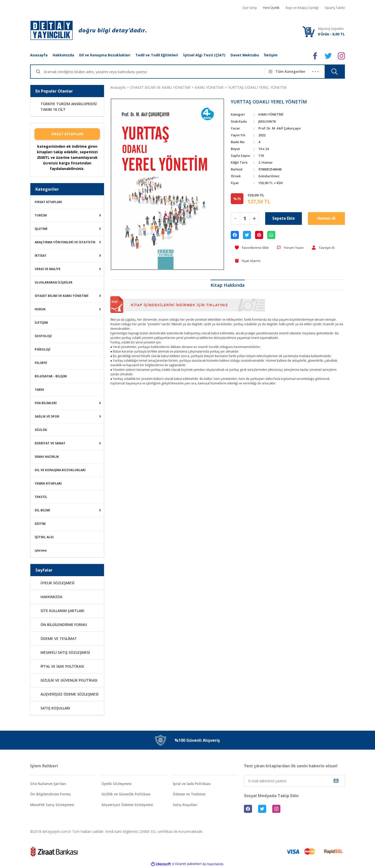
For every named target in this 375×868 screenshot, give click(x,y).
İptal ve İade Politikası (192, 784)
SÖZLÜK (41, 430)
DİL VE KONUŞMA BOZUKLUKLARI (60, 470)
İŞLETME (41, 229)
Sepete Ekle (283, 218)
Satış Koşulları (185, 805)
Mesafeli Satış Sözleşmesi (53, 805)
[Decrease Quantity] (235, 218)
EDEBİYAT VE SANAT (50, 443)
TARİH (39, 390)
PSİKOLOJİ (43, 349)
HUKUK (40, 309)
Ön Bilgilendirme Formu (51, 795)
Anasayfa (39, 55)
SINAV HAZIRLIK (47, 457)
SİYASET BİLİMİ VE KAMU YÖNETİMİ (61, 296)
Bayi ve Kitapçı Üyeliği (302, 8)
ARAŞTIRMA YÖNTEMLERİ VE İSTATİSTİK (65, 242)
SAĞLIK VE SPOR (47, 416)
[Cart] (308, 31)
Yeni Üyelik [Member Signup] (271, 8)
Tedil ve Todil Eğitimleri (157, 55)
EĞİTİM (40, 524)
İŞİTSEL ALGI (44, 537)
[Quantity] (245, 218)
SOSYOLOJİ (43, 336)
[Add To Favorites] (252, 247)
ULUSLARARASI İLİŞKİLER (54, 282)
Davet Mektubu (245, 55)
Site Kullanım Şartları (49, 784)
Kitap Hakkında (228, 285)
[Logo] (88, 30)
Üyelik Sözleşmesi (117, 784)
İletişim (271, 55)
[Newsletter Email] (294, 781)
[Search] (157, 72)
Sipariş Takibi (335, 8)
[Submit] (336, 781)
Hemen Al (326, 218)
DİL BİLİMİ (42, 510)
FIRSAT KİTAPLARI (67, 134)
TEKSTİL (41, 497)
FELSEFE (41, 363)
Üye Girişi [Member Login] (250, 8)
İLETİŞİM (41, 323)
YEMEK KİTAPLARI (48, 483)
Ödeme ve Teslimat (190, 795)
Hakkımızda (63, 55)
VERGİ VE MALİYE (48, 269)
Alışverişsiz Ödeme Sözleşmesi (128, 805)
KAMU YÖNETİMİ (272, 114)
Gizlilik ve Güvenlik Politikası (126, 795)
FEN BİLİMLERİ (46, 403)
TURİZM (41, 215)
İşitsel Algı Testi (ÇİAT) (204, 55)
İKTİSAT (41, 256)
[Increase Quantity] (254, 218)
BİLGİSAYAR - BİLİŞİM (51, 376)
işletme (41, 550)
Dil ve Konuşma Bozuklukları (105, 55)
